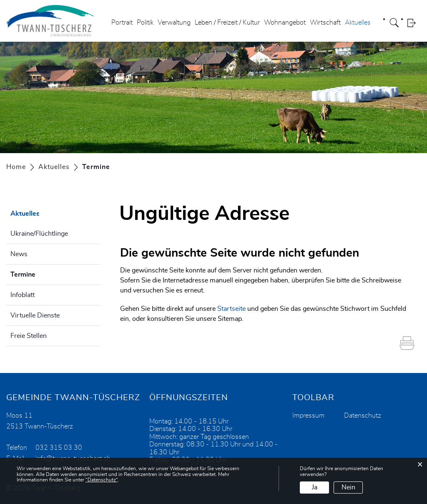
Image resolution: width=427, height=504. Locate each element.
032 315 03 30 (59, 448)
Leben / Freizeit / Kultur (227, 23)
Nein (348, 487)
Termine (44, 273)
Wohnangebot (285, 23)
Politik (145, 23)
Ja (315, 487)
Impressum (308, 416)
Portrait (122, 23)
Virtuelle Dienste (35, 315)
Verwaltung (174, 23)
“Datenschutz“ (102, 480)
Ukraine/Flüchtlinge (39, 234)
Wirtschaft (325, 23)
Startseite (231, 309)
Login (414, 23)
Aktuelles (358, 23)
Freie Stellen (29, 336)
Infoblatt (23, 295)
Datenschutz (363, 416)
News (19, 254)
